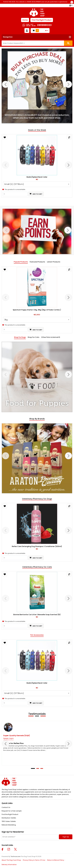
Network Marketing (9, 825)
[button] (33, 768)
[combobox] (37, 184)
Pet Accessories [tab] (37, 635)
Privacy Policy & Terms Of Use (34, 860)
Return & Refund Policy (56, 860)
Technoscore (15, 856)
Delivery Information (9, 865)
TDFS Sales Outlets (9, 821)
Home (25, 20)
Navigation (8, 37)
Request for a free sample (12, 811)
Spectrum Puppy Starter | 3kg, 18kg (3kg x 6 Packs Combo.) (37, 310)
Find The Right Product (42, 20)
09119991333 (44, 25)
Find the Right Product (10, 814)
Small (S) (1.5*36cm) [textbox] (14, 184)
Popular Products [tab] (21, 262)
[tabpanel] (37, 377)
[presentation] (6, 84)
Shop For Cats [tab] (33, 337)
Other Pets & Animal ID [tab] (51, 337)
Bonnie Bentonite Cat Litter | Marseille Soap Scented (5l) (37, 615)
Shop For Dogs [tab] (20, 337)
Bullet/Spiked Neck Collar (37, 177)
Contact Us (6, 807)
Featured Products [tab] (37, 262)
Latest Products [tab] (54, 262)
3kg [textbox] (6, 320)
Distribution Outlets (9, 818)
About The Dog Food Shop (11, 860)
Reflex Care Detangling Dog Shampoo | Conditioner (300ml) (37, 546)
